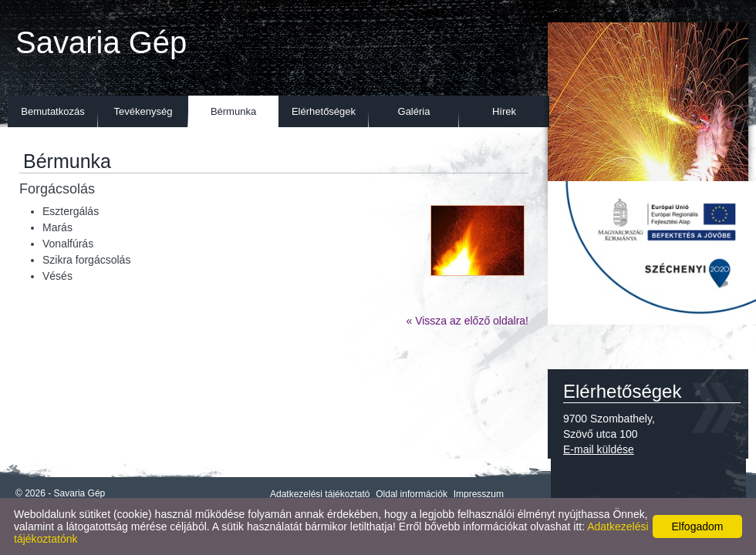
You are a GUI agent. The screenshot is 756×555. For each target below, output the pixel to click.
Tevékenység (143, 111)
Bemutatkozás (52, 111)
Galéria (414, 111)
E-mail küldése (599, 449)
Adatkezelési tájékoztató (320, 494)
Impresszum (479, 494)
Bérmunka (233, 111)
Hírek (504, 111)
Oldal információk (412, 494)
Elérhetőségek (324, 111)
